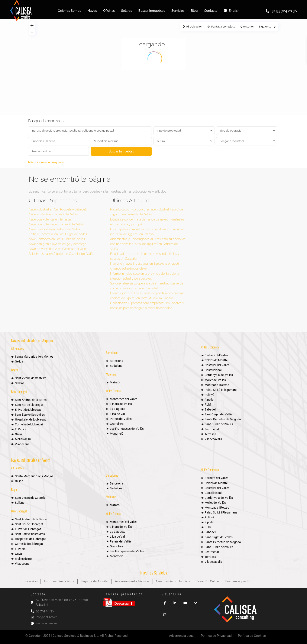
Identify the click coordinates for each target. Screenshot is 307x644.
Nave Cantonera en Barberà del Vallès (54, 229)
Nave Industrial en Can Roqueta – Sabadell (58, 209)
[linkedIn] (175, 601)
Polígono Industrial (232, 141)
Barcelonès (112, 352)
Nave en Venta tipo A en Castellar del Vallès (58, 249)
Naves (92, 11)
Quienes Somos (69, 11)
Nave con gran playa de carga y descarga (57, 244)
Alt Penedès (17, 348)
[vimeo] (195, 601)
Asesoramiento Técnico (132, 581)
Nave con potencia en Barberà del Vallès (56, 224)
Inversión (31, 581)
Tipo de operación (231, 131)
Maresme (111, 374)
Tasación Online (208, 581)
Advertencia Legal (182, 636)
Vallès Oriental (114, 391)
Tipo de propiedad (169, 131)
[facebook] (165, 601)
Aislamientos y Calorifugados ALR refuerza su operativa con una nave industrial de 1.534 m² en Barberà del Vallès (148, 244)
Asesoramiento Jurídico (173, 581)
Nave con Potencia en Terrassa (50, 219)
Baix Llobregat (19, 392)
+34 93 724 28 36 (283, 11)
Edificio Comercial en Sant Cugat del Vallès (58, 234)
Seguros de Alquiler (95, 581)
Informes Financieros (59, 581)
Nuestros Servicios (154, 573)
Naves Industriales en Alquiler (32, 340)
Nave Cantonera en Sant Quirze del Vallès (57, 239)
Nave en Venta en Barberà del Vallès (53, 214)
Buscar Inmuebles (152, 11)
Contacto (211, 11)
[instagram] (165, 613)
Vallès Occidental (210, 347)
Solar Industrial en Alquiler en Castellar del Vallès (61, 254)
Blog (194, 11)
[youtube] (185, 601)
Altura (161, 141)
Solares (127, 11)
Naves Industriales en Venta (31, 460)
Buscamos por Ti (237, 581)
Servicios (178, 11)
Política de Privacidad (216, 636)
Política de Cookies (252, 636)
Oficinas (109, 11)
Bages (14, 370)
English (232, 11)
